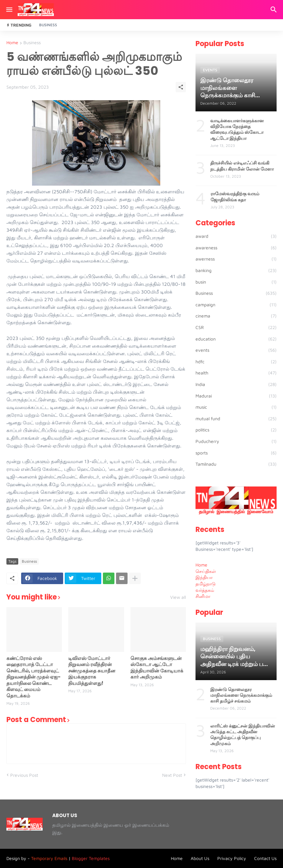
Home (12, 43)
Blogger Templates (91, 858)
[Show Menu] (9, 10)
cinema (236, 316)
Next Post (172, 775)
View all (178, 597)
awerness (236, 259)
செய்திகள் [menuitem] (206, 571)
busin (236, 282)
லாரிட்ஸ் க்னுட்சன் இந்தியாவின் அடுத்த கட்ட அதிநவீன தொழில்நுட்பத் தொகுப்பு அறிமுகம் (243, 735)
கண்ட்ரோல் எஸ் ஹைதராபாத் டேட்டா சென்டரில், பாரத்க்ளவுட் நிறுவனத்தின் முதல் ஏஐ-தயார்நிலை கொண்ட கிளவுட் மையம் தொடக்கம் (33, 677)
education (236, 339)
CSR (236, 327)
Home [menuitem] (201, 565)
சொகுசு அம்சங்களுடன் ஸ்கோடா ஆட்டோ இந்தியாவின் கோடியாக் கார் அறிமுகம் (157, 668)
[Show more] (135, 578)
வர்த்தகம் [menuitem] (205, 590)
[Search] (275, 10)
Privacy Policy (232, 858)
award (236, 236)
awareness (236, 248)
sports (236, 453)
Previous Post (24, 775)
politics (236, 430)
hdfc (236, 362)
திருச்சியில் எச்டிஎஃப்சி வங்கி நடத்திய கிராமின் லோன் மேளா (242, 166)
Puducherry (236, 441)
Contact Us (265, 858)
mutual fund (236, 419)
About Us (200, 858)
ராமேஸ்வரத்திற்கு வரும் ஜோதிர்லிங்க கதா (235, 197)
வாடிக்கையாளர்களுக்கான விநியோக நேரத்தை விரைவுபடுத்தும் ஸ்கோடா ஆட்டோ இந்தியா (237, 129)
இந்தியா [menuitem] (204, 577)
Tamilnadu (236, 464)
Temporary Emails (49, 858)
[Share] (181, 87)
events (236, 350)
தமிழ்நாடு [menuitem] (206, 584)
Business (48, 25)
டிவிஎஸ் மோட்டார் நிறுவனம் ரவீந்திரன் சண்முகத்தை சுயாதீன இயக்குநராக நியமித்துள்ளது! (92, 671)
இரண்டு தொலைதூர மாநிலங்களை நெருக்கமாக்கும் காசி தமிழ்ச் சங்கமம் (241, 695)
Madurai (236, 396)
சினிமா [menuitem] (203, 596)
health (236, 373)
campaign (236, 305)
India (236, 384)
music (236, 407)
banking (236, 270)
